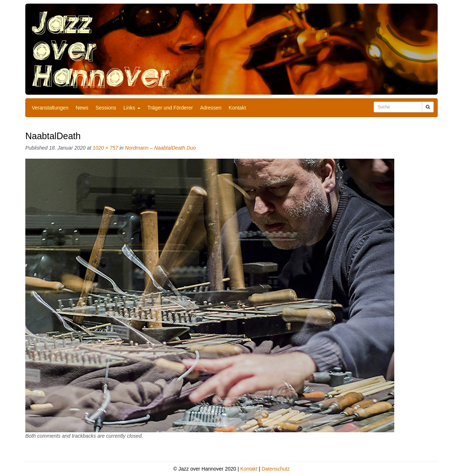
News (82, 108)
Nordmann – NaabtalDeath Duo (160, 148)
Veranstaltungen (50, 108)
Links (132, 108)
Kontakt (237, 108)
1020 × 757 (105, 148)
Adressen (211, 108)
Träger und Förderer (170, 108)
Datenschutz (276, 469)
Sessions (106, 108)
